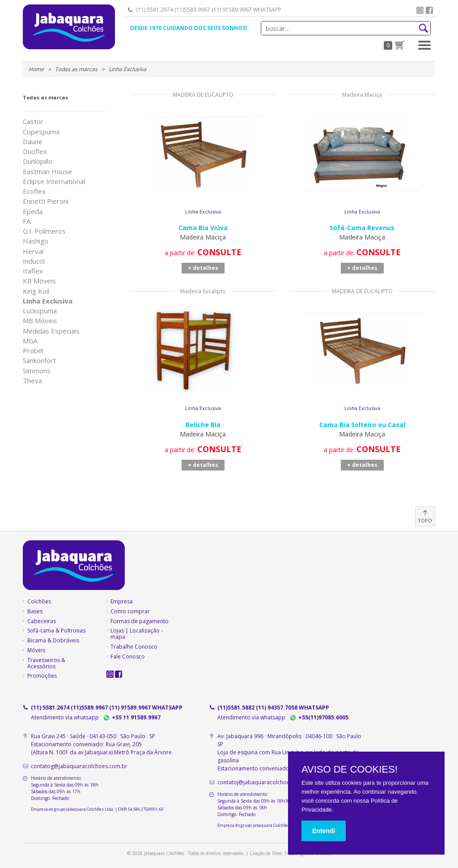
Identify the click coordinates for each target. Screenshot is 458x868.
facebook (429, 10)
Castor (33, 122)
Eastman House (47, 172)
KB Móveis (39, 281)
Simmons (37, 371)
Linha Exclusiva (48, 301)
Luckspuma (40, 311)
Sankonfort (39, 361)
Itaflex (33, 271)
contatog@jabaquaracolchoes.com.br (79, 766)
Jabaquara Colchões (69, 27)
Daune (33, 142)
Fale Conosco (128, 657)
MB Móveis (40, 321)
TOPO (425, 520)
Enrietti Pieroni (46, 201)
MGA (30, 341)
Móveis (36, 650)
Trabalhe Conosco (134, 647)
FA (27, 221)
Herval (33, 251)
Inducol (34, 261)
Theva (32, 381)
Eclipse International (54, 182)
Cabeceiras (42, 621)
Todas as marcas (45, 97)
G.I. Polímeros (44, 231)
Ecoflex (34, 191)
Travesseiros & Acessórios (46, 663)
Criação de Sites (266, 853)
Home (36, 69)
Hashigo (36, 241)
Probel (33, 351)
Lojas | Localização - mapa (137, 634)
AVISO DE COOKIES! (350, 770)
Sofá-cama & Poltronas (56, 631)
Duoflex (35, 152)
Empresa (122, 602)
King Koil (36, 291)
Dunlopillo (38, 161)
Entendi (324, 831)
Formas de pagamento (140, 621)
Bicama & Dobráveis (53, 641)
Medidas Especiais (51, 331)
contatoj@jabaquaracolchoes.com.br (265, 782)
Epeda (33, 212)
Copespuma (41, 132)
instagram (420, 10)
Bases (35, 611)
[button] (424, 45)
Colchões (39, 602)
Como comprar (130, 611)
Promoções (42, 676)
